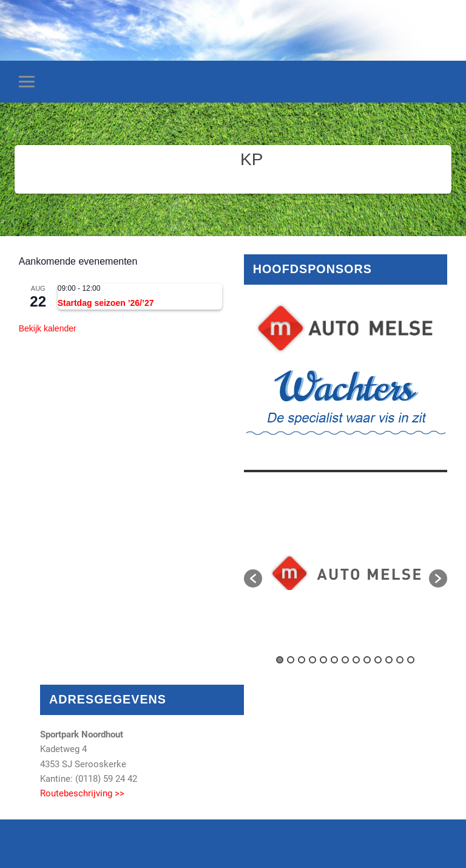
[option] (346, 572)
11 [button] (389, 660)
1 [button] (280, 660)
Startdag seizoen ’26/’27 (106, 303)
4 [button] (312, 660)
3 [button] (302, 660)
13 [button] (411, 660)
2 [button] (291, 660)
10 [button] (378, 660)
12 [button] (400, 660)
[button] (253, 578)
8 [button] (356, 660)
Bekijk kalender (48, 328)
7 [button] (345, 660)
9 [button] (367, 660)
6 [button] (334, 660)
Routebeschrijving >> (82, 793)
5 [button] (323, 660)
